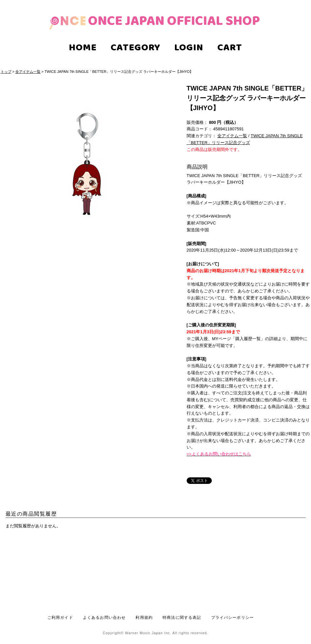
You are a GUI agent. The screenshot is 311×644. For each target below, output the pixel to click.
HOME (83, 49)
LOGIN (189, 49)
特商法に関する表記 (182, 617)
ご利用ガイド (60, 617)
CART (230, 49)
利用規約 (144, 617)
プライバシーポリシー (233, 617)
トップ (6, 72)
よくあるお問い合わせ (104, 617)
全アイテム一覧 (28, 72)
